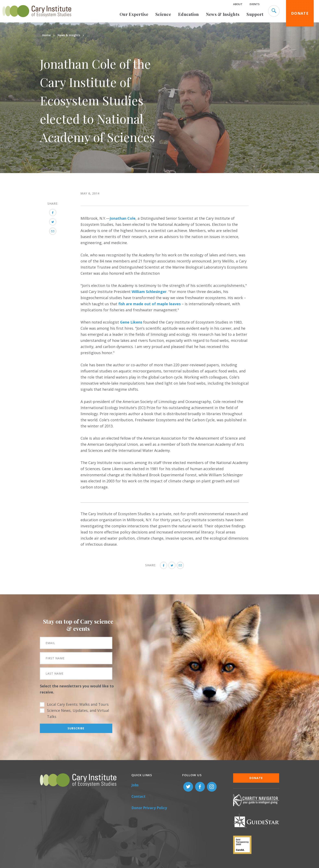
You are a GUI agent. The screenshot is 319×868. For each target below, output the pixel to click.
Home (46, 35)
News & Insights (223, 14)
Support (255, 14)
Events (255, 4)
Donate (300, 13)
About (238, 4)
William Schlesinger (149, 292)
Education (189, 14)
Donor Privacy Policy (149, 808)
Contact (138, 796)
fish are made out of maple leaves (150, 304)
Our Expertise (134, 14)
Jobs (135, 785)
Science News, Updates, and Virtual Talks (78, 713)
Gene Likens (131, 322)
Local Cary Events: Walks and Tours (78, 704)
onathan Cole (123, 218)
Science (163, 14)
